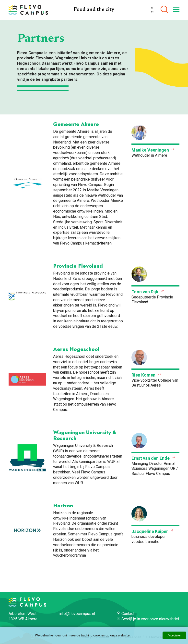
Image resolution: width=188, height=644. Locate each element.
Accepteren (174, 635)
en (153, 11)
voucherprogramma (70, 555)
